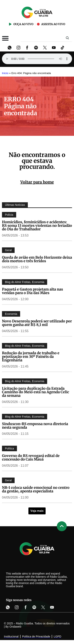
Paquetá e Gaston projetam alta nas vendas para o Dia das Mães (32, 291)
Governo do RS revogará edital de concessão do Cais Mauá (31, 457)
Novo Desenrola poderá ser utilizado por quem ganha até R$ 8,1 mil (37, 323)
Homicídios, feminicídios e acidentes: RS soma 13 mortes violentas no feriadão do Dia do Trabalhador (37, 226)
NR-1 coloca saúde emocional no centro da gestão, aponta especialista (36, 489)
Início (5, 73)
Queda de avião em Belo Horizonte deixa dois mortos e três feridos (37, 259)
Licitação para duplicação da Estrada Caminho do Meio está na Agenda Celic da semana (36, 392)
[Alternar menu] (5, 38)
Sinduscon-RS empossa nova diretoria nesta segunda (35, 426)
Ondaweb (15, 627)
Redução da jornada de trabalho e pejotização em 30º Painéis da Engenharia (31, 357)
